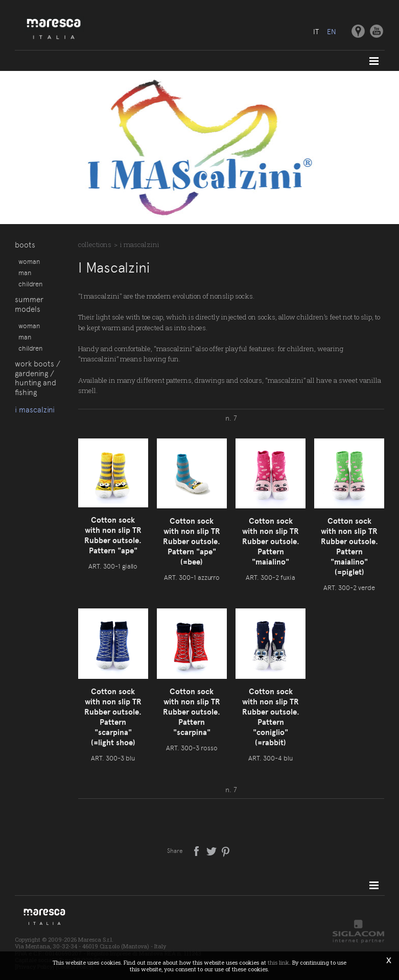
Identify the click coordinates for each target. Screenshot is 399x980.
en (332, 32)
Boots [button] (25, 245)
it (316, 32)
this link (278, 962)
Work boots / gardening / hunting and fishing (38, 378)
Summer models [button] (29, 304)
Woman (29, 261)
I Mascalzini (35, 410)
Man (25, 273)
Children (30, 284)
